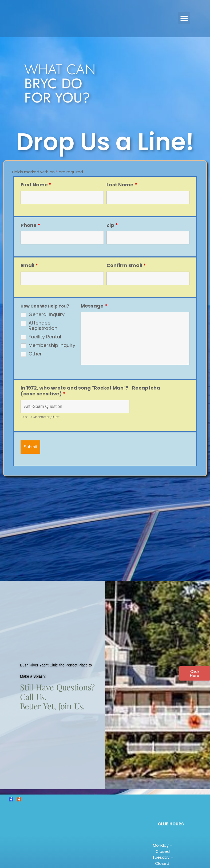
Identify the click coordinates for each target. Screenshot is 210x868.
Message (94, 306)
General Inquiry (47, 314)
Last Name (122, 185)
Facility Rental (45, 337)
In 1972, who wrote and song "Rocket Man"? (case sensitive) (74, 391)
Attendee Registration (43, 326)
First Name (36, 185)
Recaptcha (146, 388)
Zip (112, 225)
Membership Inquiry (52, 345)
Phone (30, 225)
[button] (184, 18)
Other (35, 354)
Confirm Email (126, 265)
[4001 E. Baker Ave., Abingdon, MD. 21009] (105, 523)
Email (29, 265)
